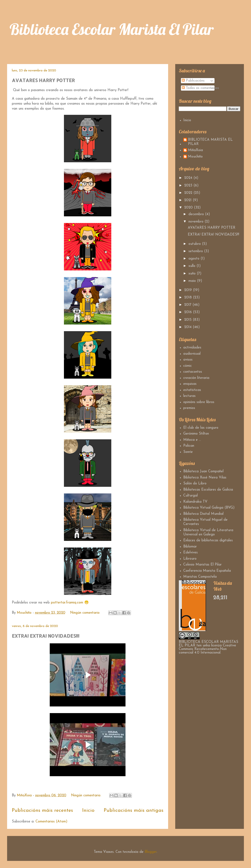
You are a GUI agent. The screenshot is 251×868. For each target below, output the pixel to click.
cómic (188, 366)
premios (189, 408)
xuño (193, 274)
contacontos (193, 372)
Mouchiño (195, 157)
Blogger (151, 852)
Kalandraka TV (195, 502)
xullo (193, 266)
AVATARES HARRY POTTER (43, 80)
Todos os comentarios (200, 88)
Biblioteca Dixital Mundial (203, 514)
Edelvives (190, 553)
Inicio (88, 810)
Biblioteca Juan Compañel (203, 471)
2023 (189, 186)
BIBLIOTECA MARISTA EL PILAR (210, 142)
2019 (189, 290)
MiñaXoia (195, 150)
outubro (195, 244)
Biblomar (190, 547)
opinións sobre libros (199, 402)
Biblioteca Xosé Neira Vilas (205, 478)
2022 (189, 193)
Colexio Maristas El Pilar (202, 565)
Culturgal (190, 496)
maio (193, 281)
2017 (188, 305)
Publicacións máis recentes (42, 810)
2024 (189, 178)
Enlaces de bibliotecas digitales (208, 541)
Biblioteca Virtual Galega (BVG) (209, 508)
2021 (188, 200)
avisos (188, 360)
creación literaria (196, 378)
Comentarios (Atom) (52, 822)
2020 (189, 208)
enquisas (190, 384)
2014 (188, 327)
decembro (197, 214)
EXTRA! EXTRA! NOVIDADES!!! (46, 636)
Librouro (190, 559)
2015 (188, 320)
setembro (196, 251)
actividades (192, 348)
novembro (197, 222)
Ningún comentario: (86, 613)
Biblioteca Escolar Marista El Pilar (112, 29)
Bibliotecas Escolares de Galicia (208, 490)
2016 (189, 312)
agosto (195, 259)
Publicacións (193, 81)
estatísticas (192, 390)
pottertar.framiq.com (67, 603)
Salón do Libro (195, 484)
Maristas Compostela (200, 577)
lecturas (189, 396)
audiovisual (192, 354)
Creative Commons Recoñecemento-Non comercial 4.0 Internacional (207, 649)
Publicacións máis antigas (134, 810)
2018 (189, 298)
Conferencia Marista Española (207, 571)
